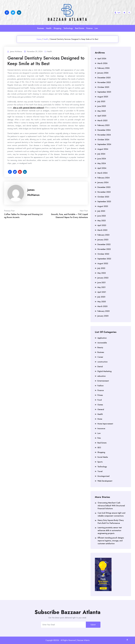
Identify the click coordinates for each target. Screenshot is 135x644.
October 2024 (103, 140)
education (102, 376)
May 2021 (101, 287)
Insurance (101, 429)
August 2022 (103, 263)
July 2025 (101, 101)
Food (100, 400)
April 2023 (102, 225)
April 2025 (102, 116)
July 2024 (101, 154)
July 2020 (101, 297)
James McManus (33, 192)
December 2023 (104, 187)
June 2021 (102, 283)
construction (102, 362)
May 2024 (102, 163)
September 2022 (104, 259)
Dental (100, 367)
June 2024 (102, 159)
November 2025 (104, 82)
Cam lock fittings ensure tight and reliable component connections (111, 514)
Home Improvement (105, 424)
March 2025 (102, 121)
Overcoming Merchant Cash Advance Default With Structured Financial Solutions (111, 506)
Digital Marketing (104, 371)
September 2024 (104, 144)
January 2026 (103, 73)
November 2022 (104, 249)
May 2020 (102, 302)
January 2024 (103, 182)
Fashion (101, 386)
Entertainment (103, 381)
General (101, 409)
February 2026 (103, 68)
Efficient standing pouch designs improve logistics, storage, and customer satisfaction (111, 541)
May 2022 (102, 273)
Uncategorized (103, 476)
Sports (100, 462)
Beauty (100, 347)
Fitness (100, 395)
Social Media (103, 457)
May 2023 (102, 221)
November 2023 (104, 192)
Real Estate (80, 28)
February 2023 (103, 235)
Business (41, 28)
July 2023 (101, 211)
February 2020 (103, 311)
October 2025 (103, 87)
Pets (99, 438)
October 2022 (103, 254)
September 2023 (104, 202)
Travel (100, 471)
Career (100, 357)
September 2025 (104, 92)
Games (100, 405)
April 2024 (102, 168)
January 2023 (103, 240)
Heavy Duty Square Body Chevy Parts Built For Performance (111, 522)
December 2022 (104, 244)
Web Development (105, 481)
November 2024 (104, 135)
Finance (89, 28)
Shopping (57, 28)
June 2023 (102, 216)
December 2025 (104, 78)
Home (39, 39)
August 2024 (103, 149)
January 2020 (103, 316)
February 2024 (103, 178)
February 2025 (103, 125)
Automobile (102, 343)
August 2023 (103, 206)
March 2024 (102, 173)
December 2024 (104, 130)
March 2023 (102, 230)
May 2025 (102, 111)
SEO (99, 448)
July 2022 (101, 268)
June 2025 (102, 106)
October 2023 (103, 197)
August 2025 (103, 97)
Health (49, 28)
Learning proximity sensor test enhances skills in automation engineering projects (110, 530)
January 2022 (103, 278)
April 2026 (102, 59)
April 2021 (102, 292)
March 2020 (102, 306)
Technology (68, 28)
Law (96, 28)
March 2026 (102, 63)
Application (102, 338)
